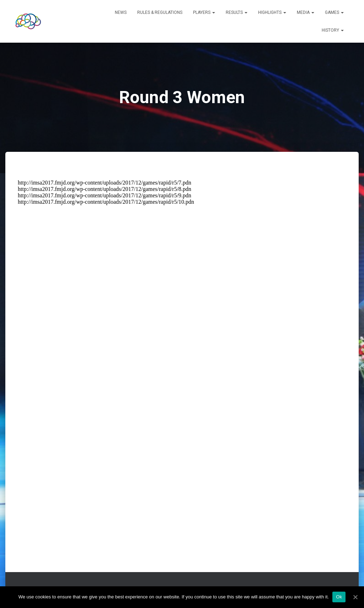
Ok (339, 597)
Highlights (272, 12)
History (333, 30)
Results (237, 12)
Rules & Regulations (160, 12)
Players (204, 12)
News (121, 12)
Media (306, 12)
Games (334, 12)
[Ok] (355, 597)
